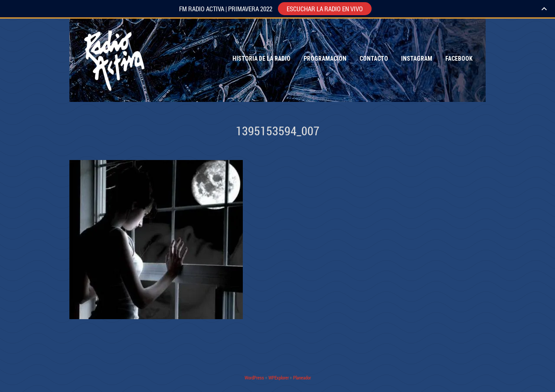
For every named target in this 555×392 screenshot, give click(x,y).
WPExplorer (279, 377)
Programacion (325, 59)
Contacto (374, 59)
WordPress (254, 377)
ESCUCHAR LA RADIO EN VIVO (325, 9)
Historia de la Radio (261, 59)
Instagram (417, 59)
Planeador (302, 377)
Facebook (459, 59)
